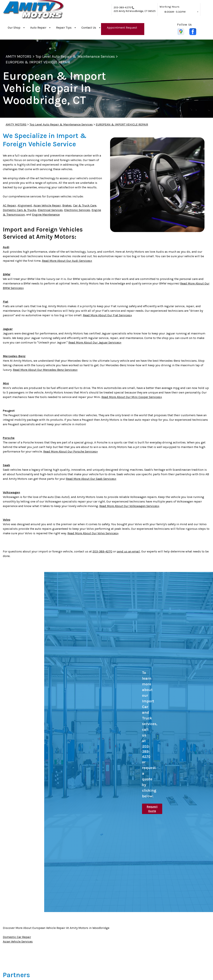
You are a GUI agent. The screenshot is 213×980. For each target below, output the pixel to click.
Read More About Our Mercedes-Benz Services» (45, 370)
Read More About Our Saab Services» (91, 479)
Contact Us (89, 28)
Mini (6, 383)
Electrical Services (50, 210)
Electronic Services (77, 210)
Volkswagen (11, 492)
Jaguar (8, 329)
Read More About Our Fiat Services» (107, 315)
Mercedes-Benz (14, 356)
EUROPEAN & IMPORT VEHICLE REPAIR (38, 62)
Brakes (67, 205)
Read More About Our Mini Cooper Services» (132, 397)
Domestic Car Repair (17, 937)
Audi (6, 247)
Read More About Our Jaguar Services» (95, 342)
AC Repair (9, 205)
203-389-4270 (122, 7)
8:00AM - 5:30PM (175, 12)
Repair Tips (64, 28)
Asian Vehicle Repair (47, 205)
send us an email (128, 551)
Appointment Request (122, 28)
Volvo (7, 520)
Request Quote (152, 809)
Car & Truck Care (85, 205)
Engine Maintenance (46, 215)
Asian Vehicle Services (18, 941)
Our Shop (14, 28)
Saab (6, 465)
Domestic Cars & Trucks (20, 210)
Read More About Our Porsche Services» (71, 451)
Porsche (9, 438)
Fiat (6, 302)
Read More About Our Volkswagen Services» (129, 506)
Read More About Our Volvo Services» (93, 533)
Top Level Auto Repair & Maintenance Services (75, 56)
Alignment (25, 205)
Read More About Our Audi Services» (67, 261)
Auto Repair (38, 28)
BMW (7, 274)
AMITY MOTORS (19, 56)
